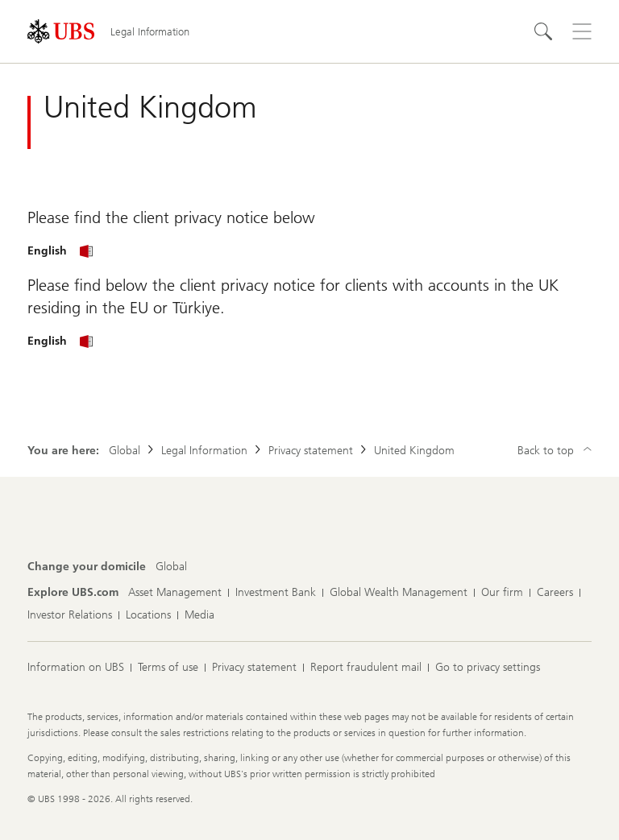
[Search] (543, 31)
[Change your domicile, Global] (171, 567)
